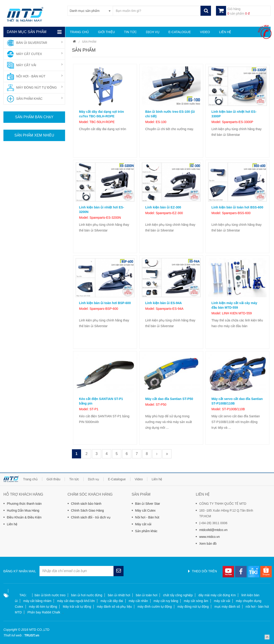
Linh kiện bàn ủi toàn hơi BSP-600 (105, 303)
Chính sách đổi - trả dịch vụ (91, 517)
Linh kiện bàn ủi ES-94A (163, 303)
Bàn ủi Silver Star (148, 504)
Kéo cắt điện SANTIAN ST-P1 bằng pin (101, 401)
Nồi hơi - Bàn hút (147, 517)
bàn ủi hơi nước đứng (87, 595)
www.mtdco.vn (209, 537)
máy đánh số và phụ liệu (114, 607)
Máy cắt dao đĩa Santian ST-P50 (169, 399)
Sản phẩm (89, 42)
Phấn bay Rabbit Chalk (44, 612)
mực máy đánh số (227, 607)
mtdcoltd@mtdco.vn (213, 530)
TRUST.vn (32, 635)
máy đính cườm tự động (155, 607)
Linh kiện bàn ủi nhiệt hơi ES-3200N (101, 210)
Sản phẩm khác (146, 531)
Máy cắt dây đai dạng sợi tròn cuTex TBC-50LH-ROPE (101, 114)
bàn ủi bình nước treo (50, 595)
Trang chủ (74, 42)
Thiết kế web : (13, 635)
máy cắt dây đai (112, 601)
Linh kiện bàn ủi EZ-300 (163, 207)
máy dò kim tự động (43, 607)
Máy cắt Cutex (145, 510)
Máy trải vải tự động (77, 607)
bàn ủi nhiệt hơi (119, 595)
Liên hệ (12, 524)
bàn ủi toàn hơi (147, 595)
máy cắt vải (222, 601)
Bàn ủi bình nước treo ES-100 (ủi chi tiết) (170, 114)
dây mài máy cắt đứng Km (217, 595)
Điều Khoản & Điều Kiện (24, 517)
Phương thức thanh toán (24, 504)
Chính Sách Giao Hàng (87, 510)
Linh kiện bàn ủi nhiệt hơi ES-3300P (234, 114)
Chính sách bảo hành (86, 504)
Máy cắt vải (143, 524)
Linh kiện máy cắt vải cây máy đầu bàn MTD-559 (234, 305)
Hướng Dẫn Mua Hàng (23, 510)
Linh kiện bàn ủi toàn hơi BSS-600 (237, 207)
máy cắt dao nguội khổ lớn (76, 601)
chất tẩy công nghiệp (178, 595)
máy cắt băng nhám (37, 601)
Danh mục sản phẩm (27, 32)
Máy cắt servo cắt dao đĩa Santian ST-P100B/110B (237, 401)
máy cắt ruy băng (166, 601)
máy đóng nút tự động (193, 607)
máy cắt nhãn (138, 601)
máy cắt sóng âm (196, 601)
